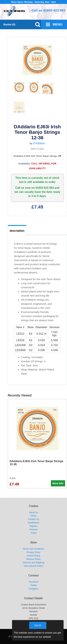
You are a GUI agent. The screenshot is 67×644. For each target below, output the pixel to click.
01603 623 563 (54, 10)
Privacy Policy (33, 552)
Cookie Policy (33, 556)
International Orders (33, 566)
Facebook (33, 582)
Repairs (33, 526)
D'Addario (39, 143)
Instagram (34, 589)
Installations (33, 523)
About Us (34, 512)
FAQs (33, 516)
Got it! (38, 625)
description (17, 231)
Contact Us (33, 519)
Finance (33, 529)
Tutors (33, 533)
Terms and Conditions (33, 549)
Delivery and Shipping (34, 562)
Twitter (33, 585)
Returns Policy (34, 559)
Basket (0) (9, 24)
